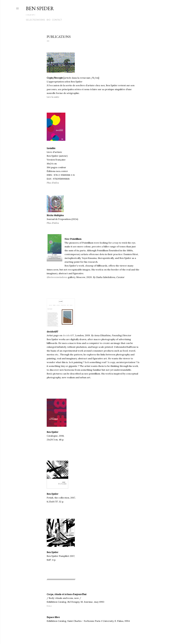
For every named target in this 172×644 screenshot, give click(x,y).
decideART (68, 335)
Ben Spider (40, 8)
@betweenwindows (57, 277)
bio (49, 20)
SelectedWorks (35, 20)
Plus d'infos (53, 183)
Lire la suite (53, 97)
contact (57, 20)
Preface (49, 606)
